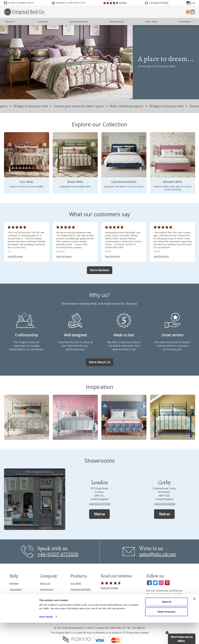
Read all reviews (111, 586)
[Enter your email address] (168, 601)
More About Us (100, 362)
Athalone (126, 96)
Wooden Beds (78, 601)
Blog (43, 595)
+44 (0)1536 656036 (164, 504)
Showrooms (47, 589)
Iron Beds (76, 583)
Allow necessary (166, 633)
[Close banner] (194, 620)
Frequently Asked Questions (19, 597)
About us (45, 583)
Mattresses (77, 607)
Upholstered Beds (80, 589)
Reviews (14, 583)
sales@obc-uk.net (157, 554)
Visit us (99, 514)
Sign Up (168, 610)
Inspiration (16, 589)
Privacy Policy (17, 605)
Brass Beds (77, 595)
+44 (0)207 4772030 (99, 504)
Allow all (166, 623)
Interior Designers (50, 607)
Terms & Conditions (21, 611)
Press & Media (48, 601)
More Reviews (100, 270)
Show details (46, 638)
